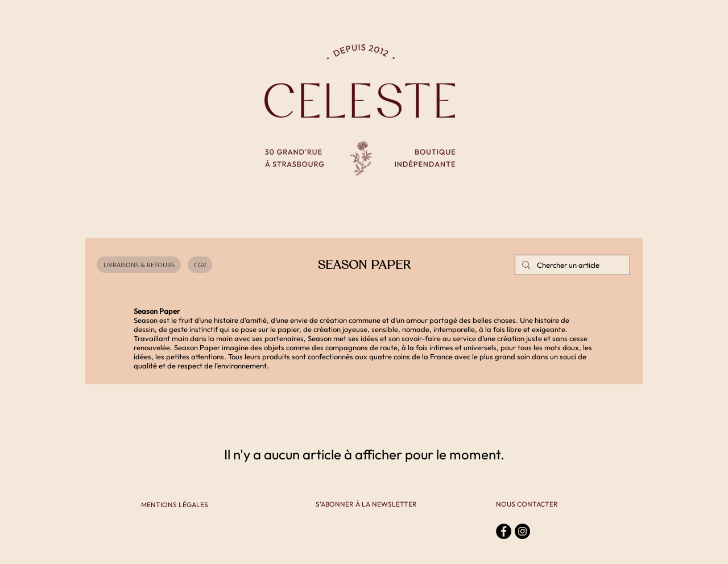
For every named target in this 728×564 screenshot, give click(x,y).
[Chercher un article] (571, 265)
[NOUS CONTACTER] (527, 505)
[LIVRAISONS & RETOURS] (139, 265)
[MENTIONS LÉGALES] (174, 505)
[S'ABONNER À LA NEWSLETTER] (366, 505)
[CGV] (200, 265)
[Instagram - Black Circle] (522, 531)
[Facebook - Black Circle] (504, 531)
